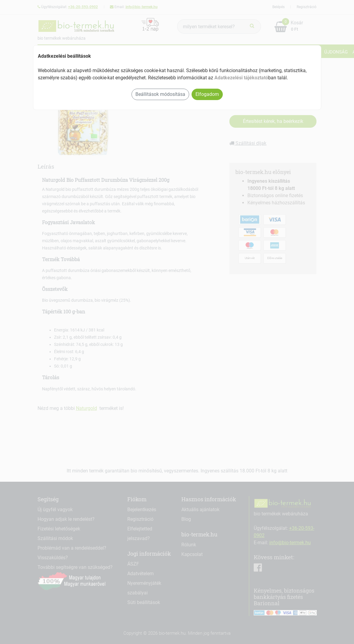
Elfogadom (207, 94)
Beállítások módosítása (160, 94)
